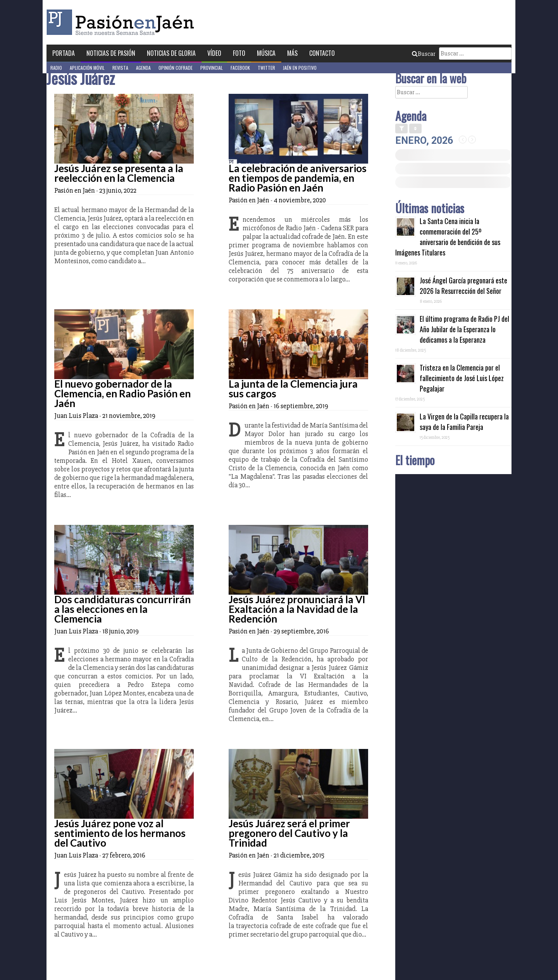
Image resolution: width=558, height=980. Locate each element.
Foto (239, 53)
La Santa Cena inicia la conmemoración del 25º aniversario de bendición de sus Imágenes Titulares (448, 237)
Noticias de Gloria (171, 53)
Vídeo (214, 53)
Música (266, 53)
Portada (64, 53)
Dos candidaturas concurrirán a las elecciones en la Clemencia (122, 609)
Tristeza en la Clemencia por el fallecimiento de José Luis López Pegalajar (462, 378)
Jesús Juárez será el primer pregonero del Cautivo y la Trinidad (289, 833)
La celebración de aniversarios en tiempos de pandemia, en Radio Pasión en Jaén (298, 178)
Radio (56, 68)
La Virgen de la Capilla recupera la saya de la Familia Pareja (464, 422)
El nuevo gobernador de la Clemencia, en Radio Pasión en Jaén (122, 393)
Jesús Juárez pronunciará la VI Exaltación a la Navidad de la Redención (297, 609)
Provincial (212, 68)
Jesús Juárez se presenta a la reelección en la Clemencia (119, 173)
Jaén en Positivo (300, 68)
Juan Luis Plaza (76, 416)
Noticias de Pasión (111, 53)
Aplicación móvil (87, 68)
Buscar (424, 54)
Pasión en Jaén (122, 22)
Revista (120, 68)
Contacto (322, 53)
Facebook (240, 68)
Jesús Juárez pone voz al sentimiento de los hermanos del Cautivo (120, 833)
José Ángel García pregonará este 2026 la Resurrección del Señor (463, 286)
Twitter (266, 68)
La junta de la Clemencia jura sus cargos (293, 389)
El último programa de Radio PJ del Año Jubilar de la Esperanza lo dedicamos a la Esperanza (464, 329)
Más (292, 53)
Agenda (143, 68)
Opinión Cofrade (176, 68)
